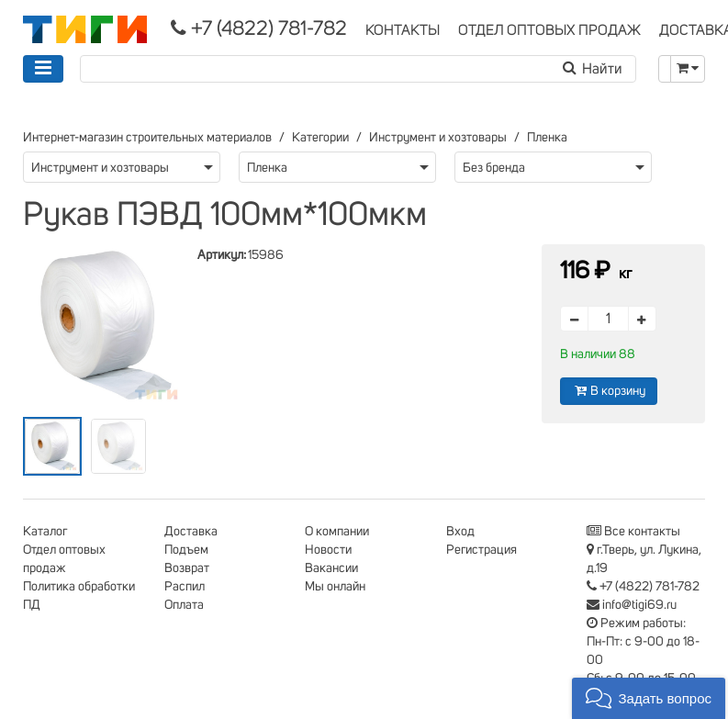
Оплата (184, 605)
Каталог (45, 532)
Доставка (191, 532)
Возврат (187, 568)
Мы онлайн (335, 587)
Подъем (186, 550)
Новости (328, 550)
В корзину (609, 391)
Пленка (547, 138)
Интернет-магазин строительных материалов (147, 138)
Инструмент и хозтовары (438, 138)
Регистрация (482, 550)
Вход (460, 532)
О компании (337, 532)
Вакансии (331, 568)
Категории (320, 138)
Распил (185, 587)
